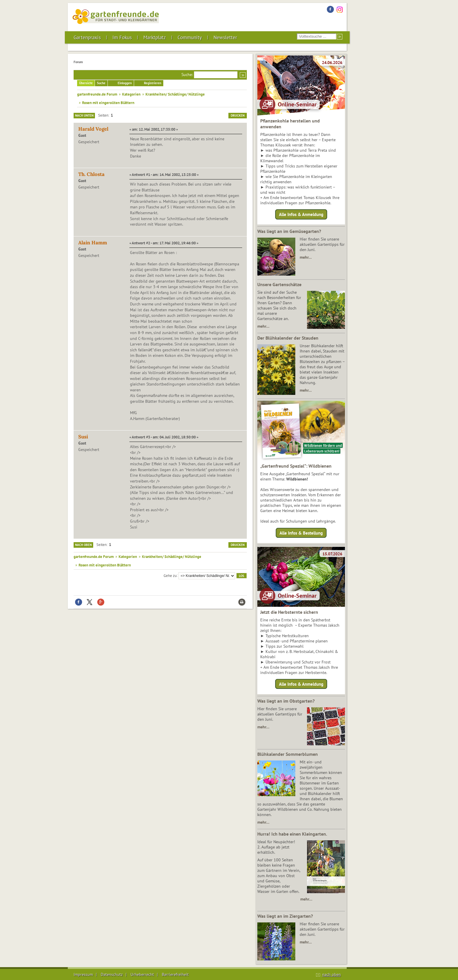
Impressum (83, 974)
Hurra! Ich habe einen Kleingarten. (292, 834)
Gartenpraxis (87, 37)
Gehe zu (170, 575)
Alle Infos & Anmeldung (301, 214)
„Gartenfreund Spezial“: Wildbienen (296, 466)
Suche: (187, 75)
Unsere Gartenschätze (279, 284)
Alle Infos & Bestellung (301, 533)
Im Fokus (122, 37)
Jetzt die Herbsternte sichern (289, 612)
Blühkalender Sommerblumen (288, 754)
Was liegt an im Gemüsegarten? (289, 231)
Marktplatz (155, 37)
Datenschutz (112, 974)
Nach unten (84, 115)
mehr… (306, 257)
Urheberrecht (142, 974)
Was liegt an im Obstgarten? (286, 701)
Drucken (238, 115)
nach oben (332, 974)
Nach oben (83, 545)
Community (190, 37)
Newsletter (225, 37)
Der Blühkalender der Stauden (288, 338)
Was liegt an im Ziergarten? (285, 916)
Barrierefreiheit (175, 974)
